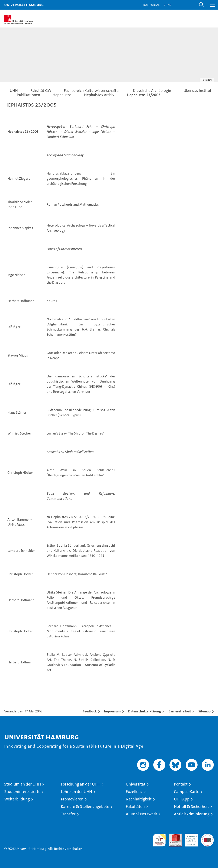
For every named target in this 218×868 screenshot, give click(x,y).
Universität (136, 784)
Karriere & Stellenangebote (85, 807)
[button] (201, 5)
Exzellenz (134, 792)
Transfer (68, 814)
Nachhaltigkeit (139, 799)
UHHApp (182, 799)
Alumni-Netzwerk (141, 814)
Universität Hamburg (24, 5)
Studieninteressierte (22, 792)
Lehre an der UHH (76, 792)
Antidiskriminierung (192, 814)
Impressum (112, 711)
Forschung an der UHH (81, 784)
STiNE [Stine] (167, 5)
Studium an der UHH (23, 784)
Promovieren (72, 799)
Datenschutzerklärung (145, 711)
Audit (173, 836)
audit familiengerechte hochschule (159, 840)
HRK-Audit (189, 838)
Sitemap (204, 711)
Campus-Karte (187, 792)
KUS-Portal (151, 5)
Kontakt (181, 784)
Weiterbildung (17, 799)
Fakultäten (135, 807)
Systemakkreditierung (207, 836)
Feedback (90, 711)
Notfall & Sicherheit (191, 807)
